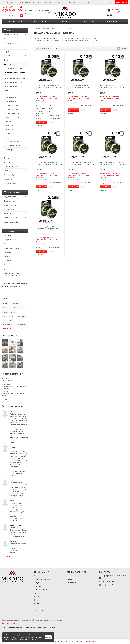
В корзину (41, 122)
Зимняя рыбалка (10, 183)
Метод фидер (9, 209)
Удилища (7, 47)
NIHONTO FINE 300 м (11, 110)
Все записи (5, 399)
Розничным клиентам (27, 2)
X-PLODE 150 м (10, 133)
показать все (6, 328)
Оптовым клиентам (10, 2)
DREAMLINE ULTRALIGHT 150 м (14, 86)
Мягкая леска (22, 325)
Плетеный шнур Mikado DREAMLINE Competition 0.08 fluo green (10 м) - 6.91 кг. (49, 87)
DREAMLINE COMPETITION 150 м (15, 78)
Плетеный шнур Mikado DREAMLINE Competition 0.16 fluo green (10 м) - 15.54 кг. (81, 164)
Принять (48, 637)
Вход (110, 2)
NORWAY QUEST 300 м (12, 118)
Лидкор (7, 137)
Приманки (7, 56)
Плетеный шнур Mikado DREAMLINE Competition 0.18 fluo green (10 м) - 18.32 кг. (113, 164)
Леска (6, 60)
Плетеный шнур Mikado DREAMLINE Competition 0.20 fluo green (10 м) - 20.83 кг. (49, 229)
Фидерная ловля (15, 21)
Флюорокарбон (9, 150)
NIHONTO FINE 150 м (11, 106)
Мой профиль (72, 583)
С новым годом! (7, 380)
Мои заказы (71, 576)
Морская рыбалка (114, 21)
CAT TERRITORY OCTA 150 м (14, 68)
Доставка (7, 235)
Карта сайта (39, 610)
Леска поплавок (7, 320)
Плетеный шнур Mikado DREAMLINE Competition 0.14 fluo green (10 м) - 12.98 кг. (49, 164)
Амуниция (7, 171)
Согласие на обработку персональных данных (12, 274)
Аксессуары (8, 162)
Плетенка (7, 64)
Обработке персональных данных (23, 639)
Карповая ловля (65, 21)
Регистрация (122, 2)
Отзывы (7, 269)
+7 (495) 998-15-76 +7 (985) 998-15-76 (12, 9)
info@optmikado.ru (109, 585)
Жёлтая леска (7, 308)
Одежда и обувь (10, 175)
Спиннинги (8, 39)
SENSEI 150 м (9, 129)
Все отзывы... (6, 557)
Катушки (7, 52)
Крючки (6, 158)
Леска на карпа (21, 316)
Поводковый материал (13, 141)
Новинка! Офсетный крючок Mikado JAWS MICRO (14, 387)
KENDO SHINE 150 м (11, 90)
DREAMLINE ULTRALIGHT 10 (13, 82)
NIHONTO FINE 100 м (11, 102)
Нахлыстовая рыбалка (12, 222)
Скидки (39, 2)
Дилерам (7, 256)
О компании (8, 265)
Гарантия (47, 2)
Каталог (9, 30)
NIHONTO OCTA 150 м (12, 114)
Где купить (8, 261)
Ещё (89, 2)
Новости (72, 2)
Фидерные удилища (11, 43)
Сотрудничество (10, 240)
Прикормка (8, 179)
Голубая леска (16, 304)
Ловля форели (40, 21)
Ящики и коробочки (11, 166)
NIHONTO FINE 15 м (11, 98)
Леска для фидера (8, 316)
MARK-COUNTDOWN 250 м (13, 94)
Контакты (81, 2)
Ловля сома (89, 21)
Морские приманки (8, 325)
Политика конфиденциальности (13, 623)
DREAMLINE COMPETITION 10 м (15, 73)
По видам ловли (12, 192)
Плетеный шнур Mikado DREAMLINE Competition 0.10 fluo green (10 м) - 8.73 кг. (81, 87)
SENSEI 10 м (9, 122)
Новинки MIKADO (11, 35)
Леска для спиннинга (9, 312)
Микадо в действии (60, 2)
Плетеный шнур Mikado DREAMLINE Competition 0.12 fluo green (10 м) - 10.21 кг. (113, 87)
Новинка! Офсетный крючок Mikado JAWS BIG (14, 395)
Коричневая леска (19, 308)
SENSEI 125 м (9, 125)
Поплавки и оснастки (11, 154)
